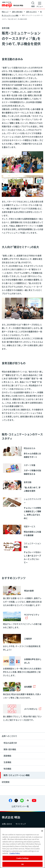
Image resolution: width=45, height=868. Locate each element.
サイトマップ (21, 824)
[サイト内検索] (33, 4)
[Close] (42, 831)
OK (22, 864)
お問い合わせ (7, 824)
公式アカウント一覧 (20, 806)
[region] (22, 848)
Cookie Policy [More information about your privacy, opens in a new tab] (15, 853)
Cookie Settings (23, 858)
